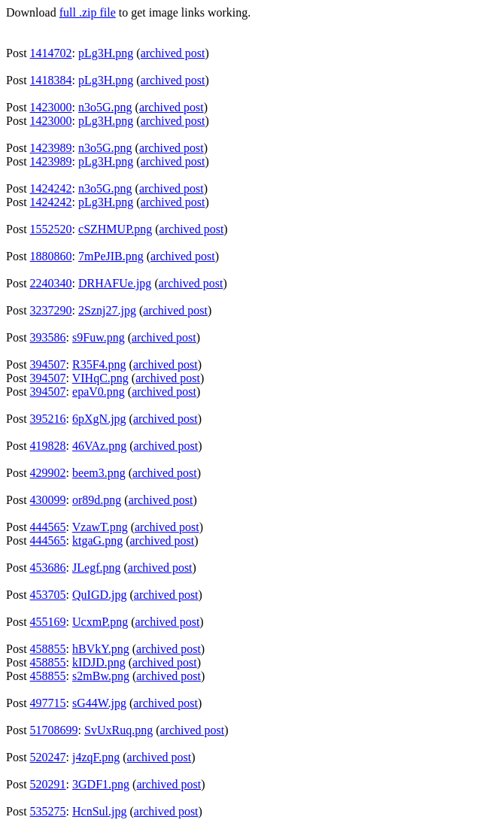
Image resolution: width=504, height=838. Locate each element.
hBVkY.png (101, 649)
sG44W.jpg (99, 703)
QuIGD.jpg (99, 595)
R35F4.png (99, 364)
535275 (48, 811)
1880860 (51, 256)
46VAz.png (99, 446)
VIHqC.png (100, 378)
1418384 (51, 80)
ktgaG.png (97, 540)
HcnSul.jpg (99, 811)
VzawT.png (100, 527)
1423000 (51, 107)
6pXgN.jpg (99, 419)
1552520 (51, 229)
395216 (48, 419)
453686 (48, 568)
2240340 (51, 283)
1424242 (51, 188)
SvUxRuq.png (118, 730)
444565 (48, 527)
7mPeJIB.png (111, 256)
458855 (48, 649)
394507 (48, 364)
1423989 (51, 148)
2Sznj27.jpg (107, 310)
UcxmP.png (100, 622)
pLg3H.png (106, 53)
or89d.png (97, 500)
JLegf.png (96, 568)
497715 (48, 703)
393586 (48, 337)
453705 (48, 595)
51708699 (54, 730)
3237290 (51, 310)
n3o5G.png (105, 107)
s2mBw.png (101, 676)
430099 (48, 500)
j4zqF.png (96, 757)
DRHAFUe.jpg (115, 283)
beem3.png (99, 473)
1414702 (51, 53)
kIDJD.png (99, 662)
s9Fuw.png (99, 337)
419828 (48, 446)
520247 (48, 757)
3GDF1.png (101, 784)
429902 (48, 473)
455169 (48, 622)
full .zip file (88, 12)
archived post (173, 53)
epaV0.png (99, 392)
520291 (48, 784)
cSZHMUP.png (115, 229)
